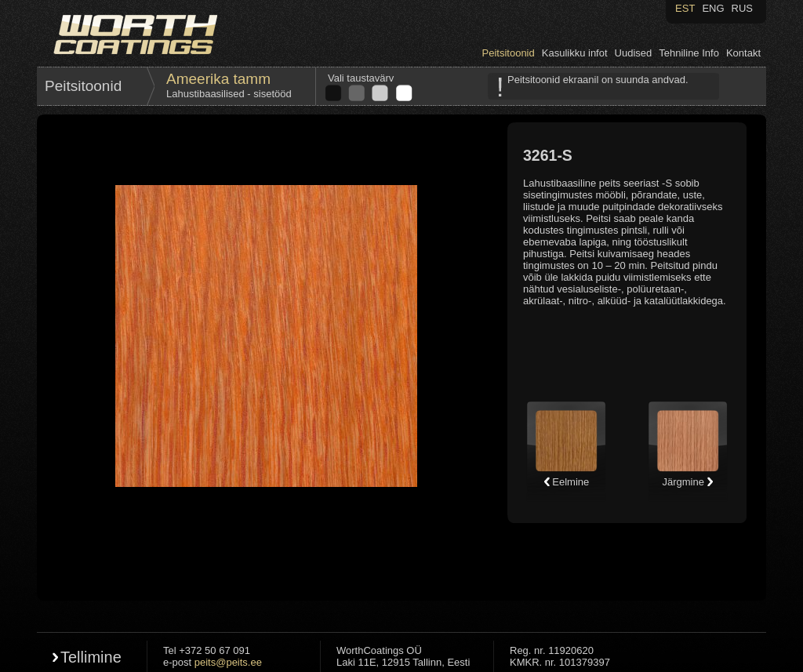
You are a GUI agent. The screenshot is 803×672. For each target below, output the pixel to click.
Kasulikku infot (575, 53)
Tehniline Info (689, 53)
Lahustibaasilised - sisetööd (229, 94)
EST (685, 8)
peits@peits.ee (228, 662)
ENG (713, 8)
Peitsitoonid (509, 53)
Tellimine (91, 657)
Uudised (634, 53)
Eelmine (567, 482)
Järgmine (687, 482)
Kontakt (743, 53)
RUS (742, 8)
